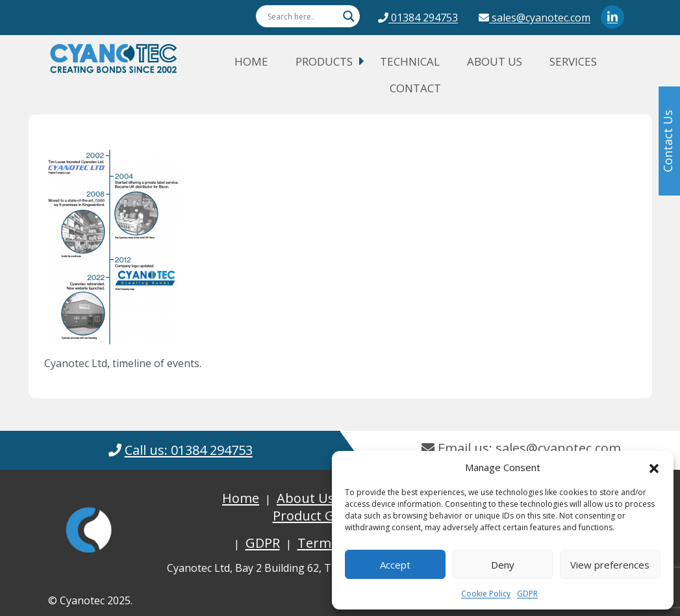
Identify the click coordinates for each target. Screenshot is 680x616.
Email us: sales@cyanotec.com (521, 448)
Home (251, 61)
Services (573, 61)
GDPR (527, 594)
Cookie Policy (486, 594)
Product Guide (317, 516)
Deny (503, 565)
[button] (654, 467)
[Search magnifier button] (349, 16)
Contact (415, 88)
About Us (495, 61)
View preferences (610, 565)
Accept (395, 565)
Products (324, 61)
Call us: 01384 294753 (189, 450)
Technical (410, 61)
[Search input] (302, 16)
